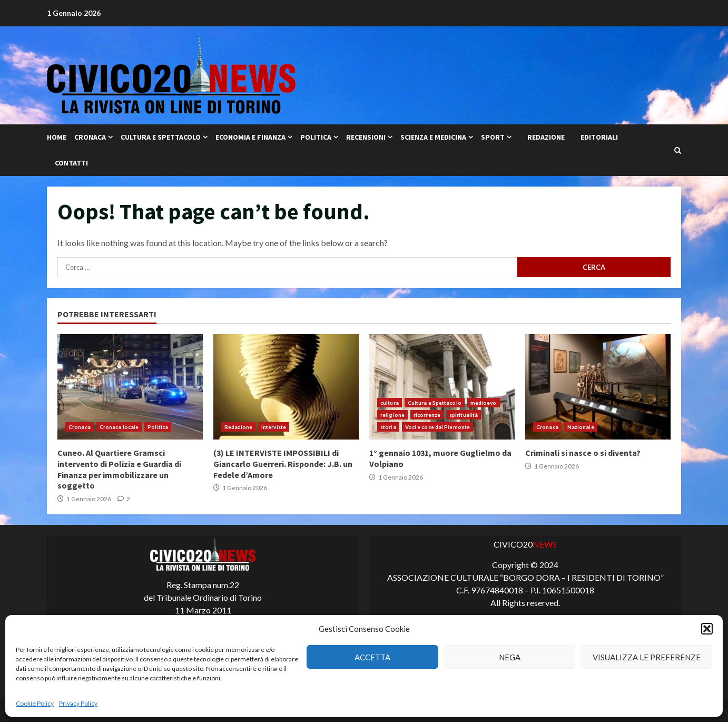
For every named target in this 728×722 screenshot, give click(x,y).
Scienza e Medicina (433, 137)
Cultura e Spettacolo (161, 137)
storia (388, 427)
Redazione (546, 137)
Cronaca (90, 137)
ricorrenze (427, 415)
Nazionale (581, 427)
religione (392, 415)
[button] (707, 629)
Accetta (372, 657)
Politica (316, 137)
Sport (493, 137)
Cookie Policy (35, 703)
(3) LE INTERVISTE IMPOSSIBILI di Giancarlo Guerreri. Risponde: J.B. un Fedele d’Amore (286, 387)
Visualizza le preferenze (647, 657)
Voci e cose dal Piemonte (437, 427)
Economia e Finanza (250, 137)
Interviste (274, 427)
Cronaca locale (119, 427)
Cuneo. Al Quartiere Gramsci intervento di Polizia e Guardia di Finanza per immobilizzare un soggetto (130, 387)
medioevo (484, 403)
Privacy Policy (78, 703)
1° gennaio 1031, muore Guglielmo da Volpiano (442, 387)
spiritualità (464, 415)
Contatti (71, 163)
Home (57, 137)
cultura (390, 403)
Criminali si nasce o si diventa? (598, 387)
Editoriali (599, 137)
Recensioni (366, 137)
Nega (510, 657)
